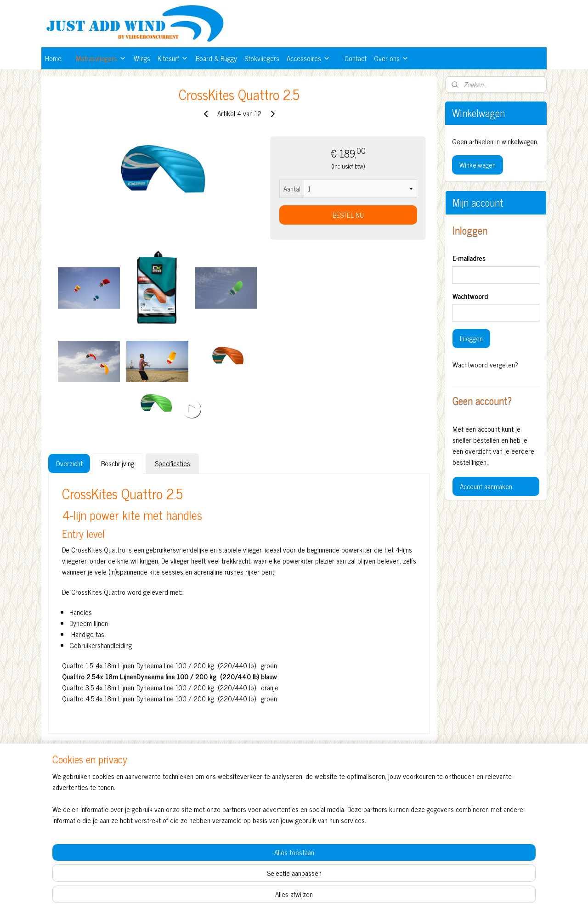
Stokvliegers (262, 58)
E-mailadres (469, 258)
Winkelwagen (478, 165)
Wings (142, 58)
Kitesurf (173, 58)
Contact (356, 58)
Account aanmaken (486, 486)
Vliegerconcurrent (178, 779)
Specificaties (172, 463)
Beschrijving (118, 463)
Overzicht (69, 463)
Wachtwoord (470, 296)
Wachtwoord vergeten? (485, 365)
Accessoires (308, 58)
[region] (233, 875)
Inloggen (471, 338)
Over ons (391, 58)
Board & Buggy (216, 58)
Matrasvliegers (101, 58)
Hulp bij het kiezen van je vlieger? (391, 806)
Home (53, 58)
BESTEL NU (348, 215)
